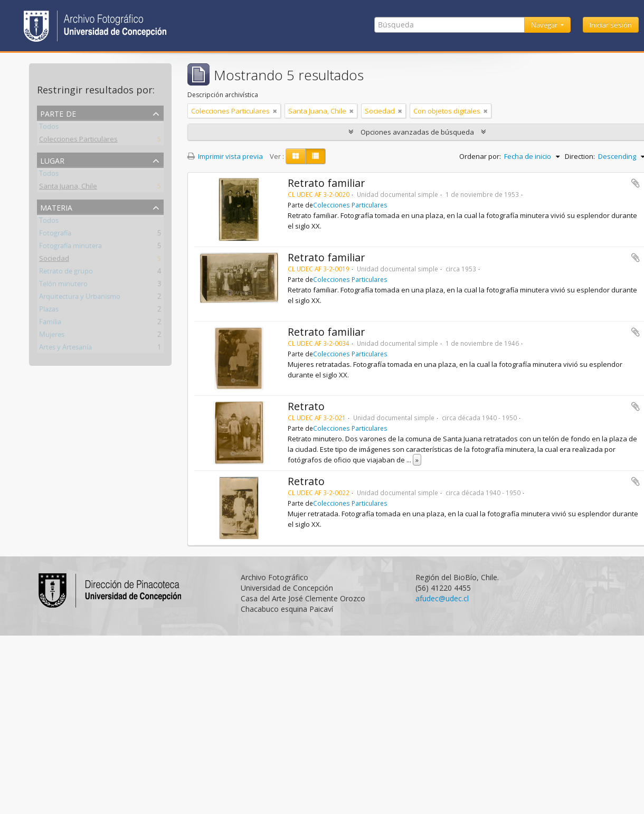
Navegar (545, 25)
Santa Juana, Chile (68, 188)
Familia (50, 324)
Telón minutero (63, 286)
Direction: (580, 156)
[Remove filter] (275, 111)
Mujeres (52, 336)
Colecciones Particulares (78, 141)
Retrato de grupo (66, 273)
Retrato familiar (326, 183)
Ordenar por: (480, 156)
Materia (56, 207)
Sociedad (54, 260)
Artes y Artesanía (65, 349)
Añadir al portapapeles (636, 183)
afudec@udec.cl (442, 598)
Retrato (306, 406)
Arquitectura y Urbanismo (80, 298)
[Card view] (296, 156)
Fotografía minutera (70, 248)
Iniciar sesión (611, 25)
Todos (49, 128)
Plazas (49, 311)
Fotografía (55, 235)
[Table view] (315, 156)
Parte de (58, 113)
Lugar (52, 160)
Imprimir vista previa (225, 156)
